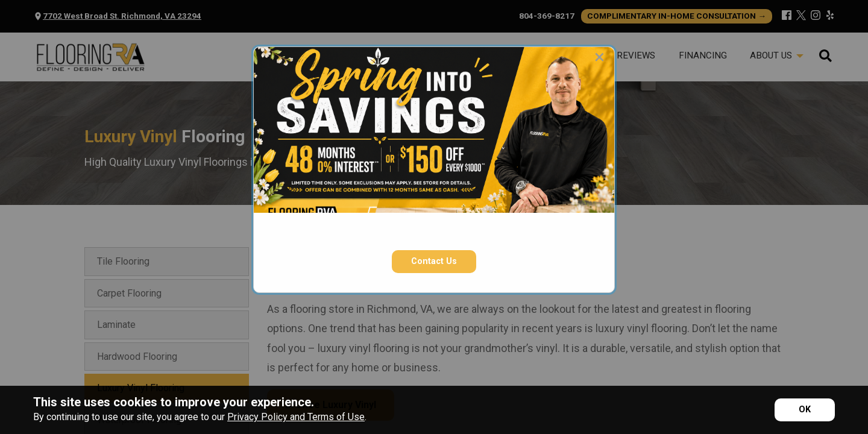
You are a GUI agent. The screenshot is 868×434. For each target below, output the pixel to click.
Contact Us (434, 261)
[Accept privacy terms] (805, 410)
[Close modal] (599, 57)
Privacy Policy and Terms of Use (296, 417)
